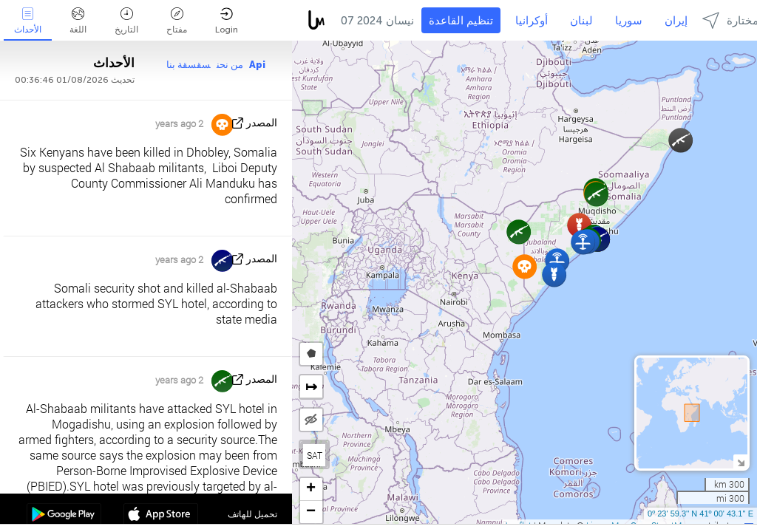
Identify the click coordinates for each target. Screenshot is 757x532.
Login (227, 21)
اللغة (78, 21)
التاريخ (126, 21)
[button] (680, 140)
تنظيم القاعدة (461, 21)
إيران (676, 21)
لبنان (581, 21)
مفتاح (177, 21)
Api (257, 65)
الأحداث (28, 21)
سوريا (629, 21)
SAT (315, 455)
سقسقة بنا (189, 65)
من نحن (230, 65)
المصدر (262, 123)
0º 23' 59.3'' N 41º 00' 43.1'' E (700, 514)
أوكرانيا (532, 21)
